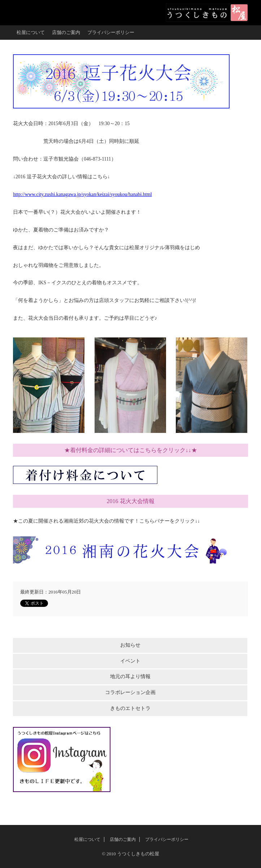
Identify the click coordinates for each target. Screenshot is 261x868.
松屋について (31, 33)
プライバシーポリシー (111, 33)
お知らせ (130, 645)
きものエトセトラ (130, 708)
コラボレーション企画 (130, 692)
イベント (130, 661)
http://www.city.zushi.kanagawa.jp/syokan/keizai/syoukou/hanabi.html (82, 194)
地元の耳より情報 (130, 676)
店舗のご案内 (66, 33)
